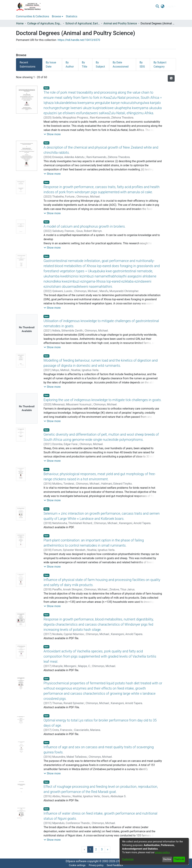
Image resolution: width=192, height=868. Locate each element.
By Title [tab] (85, 65)
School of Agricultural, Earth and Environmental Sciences (83, 23)
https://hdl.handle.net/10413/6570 (79, 40)
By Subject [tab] (100, 65)
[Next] (108, 849)
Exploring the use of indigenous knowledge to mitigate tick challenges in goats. (103, 400)
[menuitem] (163, 7)
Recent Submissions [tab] (28, 65)
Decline (167, 859)
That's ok (179, 859)
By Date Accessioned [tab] (121, 65)
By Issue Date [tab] (51, 65)
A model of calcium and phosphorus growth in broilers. (85, 226)
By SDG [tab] (142, 65)
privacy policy (162, 852)
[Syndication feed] (171, 78)
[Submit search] (157, 7)
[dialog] (154, 851)
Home (20, 23)
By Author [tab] (70, 65)
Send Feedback (115, 865)
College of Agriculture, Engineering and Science (44, 23)
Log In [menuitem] (170, 6)
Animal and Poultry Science (120, 23)
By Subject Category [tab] (160, 65)
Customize (128, 859)
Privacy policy (96, 865)
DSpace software (76, 861)
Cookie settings (77, 865)
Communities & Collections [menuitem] (33, 16)
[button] (52, 134)
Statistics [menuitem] (72, 16)
